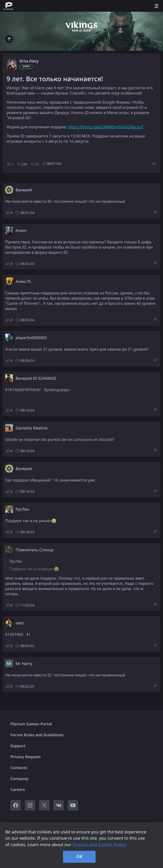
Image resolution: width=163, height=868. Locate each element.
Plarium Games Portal (31, 724)
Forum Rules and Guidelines (37, 735)
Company (19, 779)
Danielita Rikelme (32, 428)
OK (79, 857)
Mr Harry (24, 664)
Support (18, 746)
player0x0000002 (31, 338)
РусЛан (22, 509)
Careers (18, 790)
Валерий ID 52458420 (36, 378)
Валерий (24, 190)
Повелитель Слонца (35, 550)
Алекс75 (23, 282)
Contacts (19, 768)
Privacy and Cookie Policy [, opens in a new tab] (99, 845)
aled (20, 623)
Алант (21, 231)
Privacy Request (26, 757)
